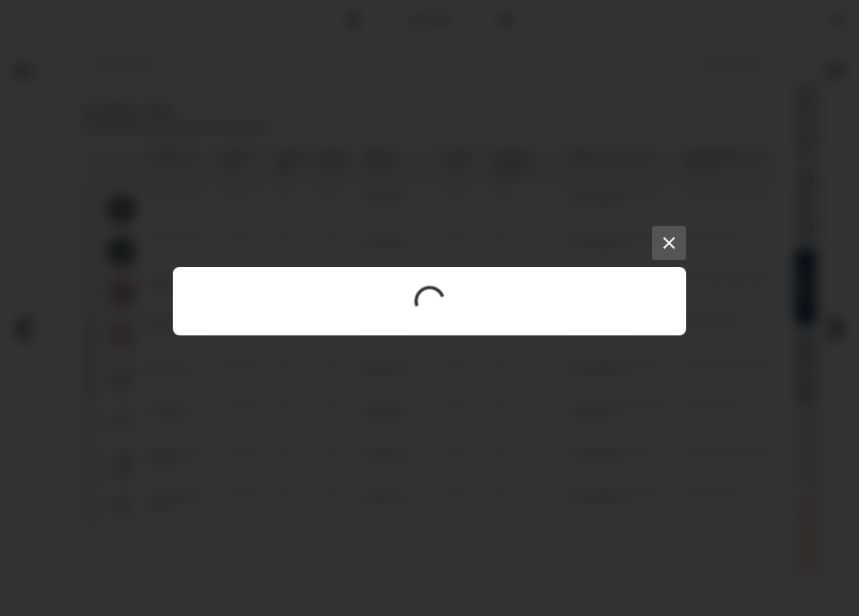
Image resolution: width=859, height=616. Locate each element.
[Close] (669, 243)
